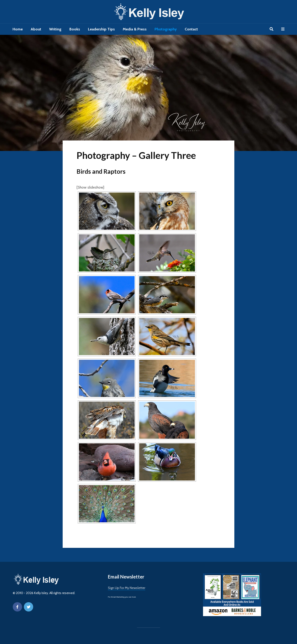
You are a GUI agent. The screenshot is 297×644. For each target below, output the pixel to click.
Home (18, 29)
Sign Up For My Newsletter (127, 588)
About (36, 29)
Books (75, 29)
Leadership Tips (101, 29)
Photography (166, 29)
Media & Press (135, 29)
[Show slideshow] (90, 187)
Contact (191, 29)
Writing (55, 29)
